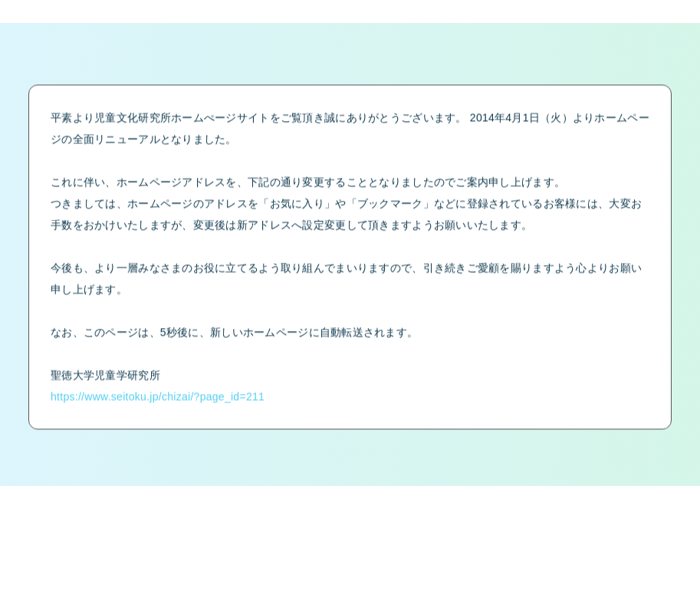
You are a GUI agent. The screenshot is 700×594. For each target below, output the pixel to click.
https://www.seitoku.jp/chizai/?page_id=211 (158, 403)
